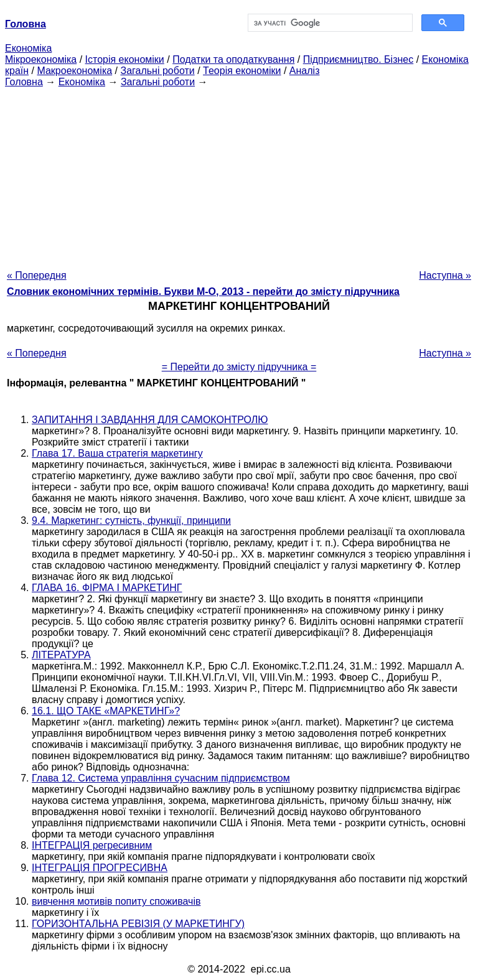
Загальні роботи (157, 71)
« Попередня (37, 275)
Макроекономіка (74, 71)
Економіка (28, 48)
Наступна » (445, 275)
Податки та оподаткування (233, 59)
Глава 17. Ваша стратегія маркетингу (117, 453)
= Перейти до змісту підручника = (239, 367)
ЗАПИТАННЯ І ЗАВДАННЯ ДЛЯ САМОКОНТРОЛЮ (150, 420)
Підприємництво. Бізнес (358, 59)
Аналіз (305, 71)
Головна (24, 82)
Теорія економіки (242, 71)
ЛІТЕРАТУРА (61, 655)
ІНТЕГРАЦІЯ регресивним (92, 845)
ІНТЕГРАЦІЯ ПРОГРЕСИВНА (100, 868)
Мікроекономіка (41, 59)
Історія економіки (125, 59)
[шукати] (329, 23)
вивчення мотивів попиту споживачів (116, 901)
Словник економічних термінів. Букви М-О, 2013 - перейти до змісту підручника (203, 292)
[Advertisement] (239, 175)
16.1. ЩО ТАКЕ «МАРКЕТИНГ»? (106, 711)
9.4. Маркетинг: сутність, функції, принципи (131, 520)
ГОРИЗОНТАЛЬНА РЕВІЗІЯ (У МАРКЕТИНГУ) (138, 924)
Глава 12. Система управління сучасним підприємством (161, 778)
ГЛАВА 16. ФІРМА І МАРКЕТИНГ (107, 588)
